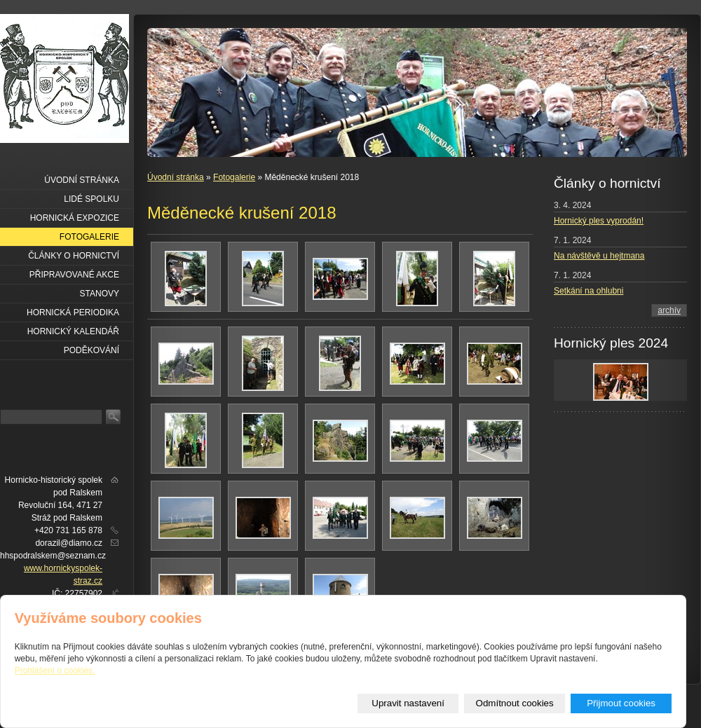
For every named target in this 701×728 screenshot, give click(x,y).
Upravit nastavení (408, 703)
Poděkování (91, 350)
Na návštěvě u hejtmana (599, 256)
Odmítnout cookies (515, 703)
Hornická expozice (75, 218)
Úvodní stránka (176, 177)
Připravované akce (74, 275)
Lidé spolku (91, 199)
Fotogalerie (234, 177)
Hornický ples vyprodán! (599, 221)
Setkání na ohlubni (588, 291)
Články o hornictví (74, 256)
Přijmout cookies (621, 703)
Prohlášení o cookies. (55, 671)
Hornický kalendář (73, 331)
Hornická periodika (73, 313)
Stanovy (100, 294)
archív (669, 310)
